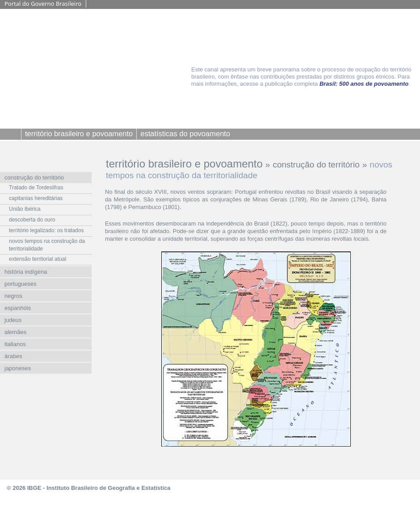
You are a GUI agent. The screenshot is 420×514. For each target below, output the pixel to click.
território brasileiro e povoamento (184, 164)
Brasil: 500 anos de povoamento (364, 84)
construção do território (316, 165)
